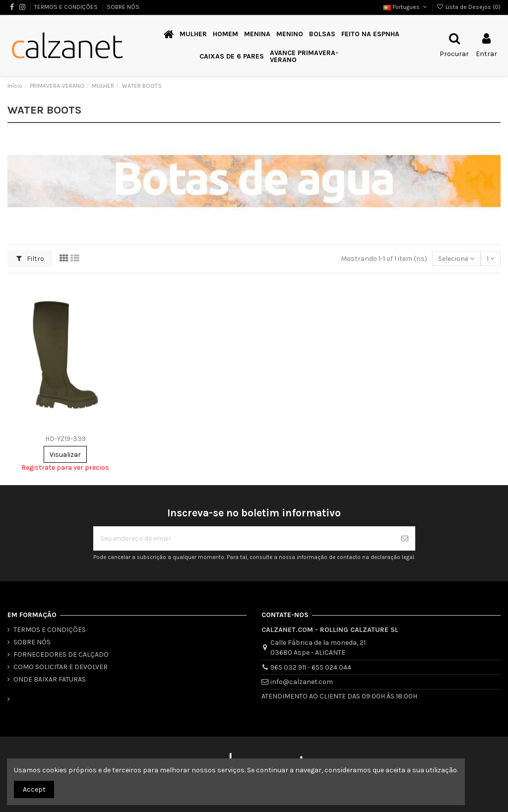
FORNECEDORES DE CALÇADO (61, 655)
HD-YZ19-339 (65, 439)
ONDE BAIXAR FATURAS (50, 679)
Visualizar (65, 455)
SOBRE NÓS (123, 7)
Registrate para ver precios (65, 468)
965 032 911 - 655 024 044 (311, 667)
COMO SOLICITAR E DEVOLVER (61, 667)
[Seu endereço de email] (244, 538)
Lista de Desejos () (469, 7)
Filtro (30, 259)
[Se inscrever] (405, 538)
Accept (34, 789)
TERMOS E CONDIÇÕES (67, 7)
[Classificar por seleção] (456, 259)
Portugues (406, 7)
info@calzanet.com (302, 682)
